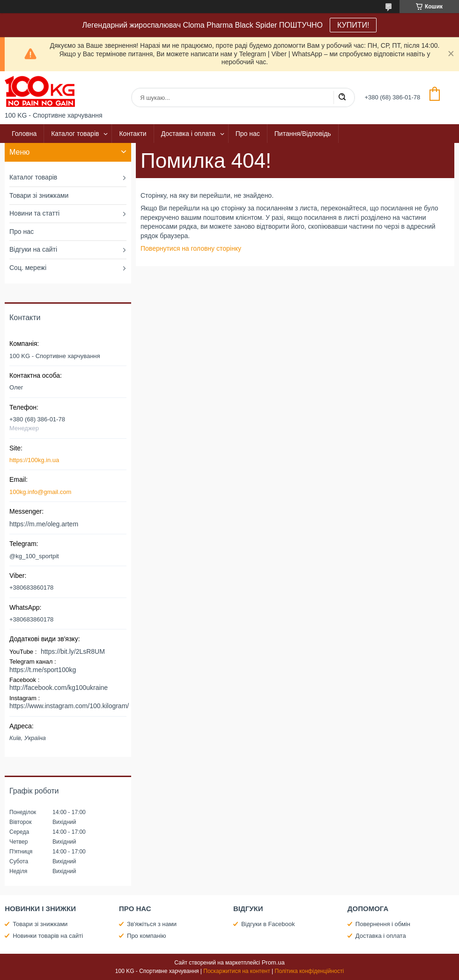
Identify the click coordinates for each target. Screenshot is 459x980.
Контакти (133, 134)
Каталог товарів (75, 134)
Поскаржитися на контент (237, 971)
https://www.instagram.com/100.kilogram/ (69, 706)
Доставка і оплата (188, 134)
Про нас (248, 134)
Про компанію (147, 936)
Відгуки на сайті (33, 249)
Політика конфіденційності (310, 971)
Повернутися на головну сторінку (191, 248)
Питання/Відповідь (303, 134)
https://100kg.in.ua (34, 460)
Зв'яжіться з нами (152, 924)
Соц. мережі (28, 268)
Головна (24, 134)
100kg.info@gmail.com (40, 492)
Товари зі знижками (39, 195)
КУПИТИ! (353, 25)
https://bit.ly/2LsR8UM (73, 651)
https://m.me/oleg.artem (44, 524)
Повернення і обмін (383, 924)
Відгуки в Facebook (268, 924)
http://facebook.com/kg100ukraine (59, 688)
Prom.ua (273, 962)
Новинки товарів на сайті (48, 936)
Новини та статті (34, 213)
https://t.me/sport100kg (43, 670)
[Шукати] (342, 97)
